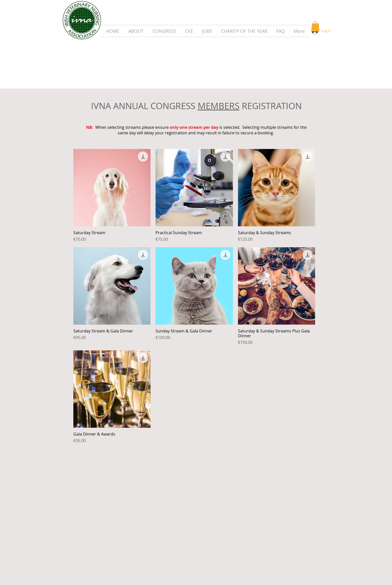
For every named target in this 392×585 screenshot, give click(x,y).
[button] (315, 26)
